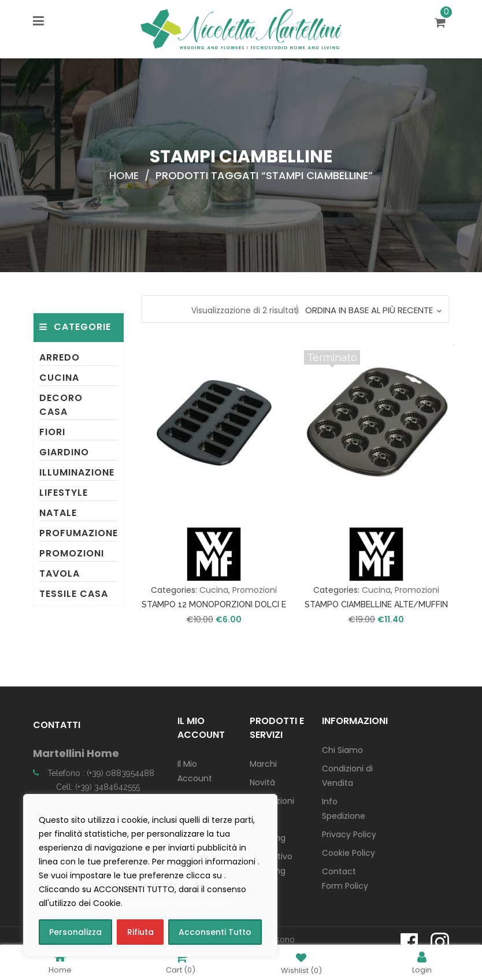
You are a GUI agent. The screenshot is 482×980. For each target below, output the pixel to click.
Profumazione (79, 533)
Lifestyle (64, 493)
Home (124, 175)
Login (422, 962)
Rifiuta (140, 932)
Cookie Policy (348, 853)
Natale (58, 513)
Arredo (60, 357)
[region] (150, 875)
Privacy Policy (349, 834)
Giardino (64, 452)
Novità (262, 782)
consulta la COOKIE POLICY (179, 903)
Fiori (52, 432)
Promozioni (72, 553)
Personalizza (75, 932)
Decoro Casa (61, 405)
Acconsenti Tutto (215, 932)
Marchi (263, 764)
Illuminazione (77, 472)
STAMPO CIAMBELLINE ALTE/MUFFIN (376, 604)
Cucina (59, 378)
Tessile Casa (74, 594)
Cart (181, 962)
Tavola (60, 573)
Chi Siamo (342, 750)
